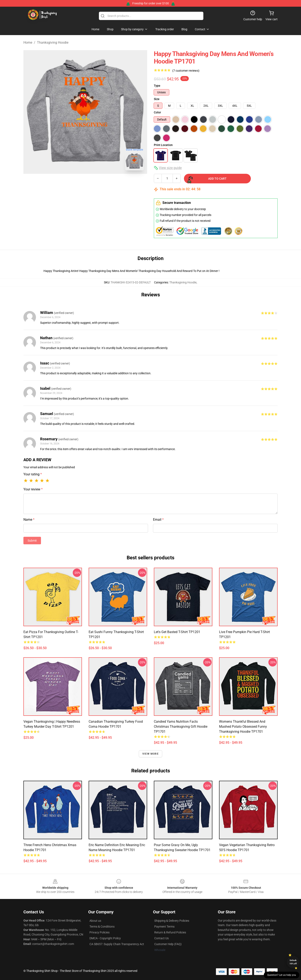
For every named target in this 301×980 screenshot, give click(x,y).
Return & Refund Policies (170, 932)
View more (150, 754)
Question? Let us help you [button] (282, 975)
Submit (32, 541)
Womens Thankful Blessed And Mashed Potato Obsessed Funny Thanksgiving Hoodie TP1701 (243, 727)
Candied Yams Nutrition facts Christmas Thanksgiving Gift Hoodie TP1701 (181, 727)
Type (157, 86)
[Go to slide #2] (96, 183)
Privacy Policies (99, 932)
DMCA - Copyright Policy (105, 938)
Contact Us (161, 938)
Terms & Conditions (102, 927)
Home (28, 43)
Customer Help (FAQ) (168, 944)
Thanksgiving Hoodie (53, 43)
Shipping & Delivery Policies (172, 921)
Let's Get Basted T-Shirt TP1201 (177, 632)
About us (95, 921)
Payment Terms (164, 927)
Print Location (163, 145)
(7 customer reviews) (186, 71)
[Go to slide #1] (74, 183)
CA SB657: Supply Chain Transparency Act (117, 944)
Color (157, 112)
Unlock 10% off (293, 962)
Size (157, 99)
